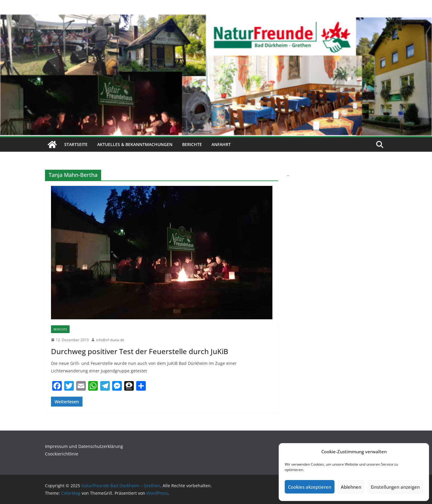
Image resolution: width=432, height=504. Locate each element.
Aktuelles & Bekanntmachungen (135, 144)
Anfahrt (221, 144)
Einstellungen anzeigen (395, 487)
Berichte (192, 144)
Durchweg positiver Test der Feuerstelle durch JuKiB (140, 351)
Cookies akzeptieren (310, 487)
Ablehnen (351, 487)
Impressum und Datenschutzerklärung (84, 446)
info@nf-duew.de (110, 340)
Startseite (76, 144)
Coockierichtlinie (62, 454)
